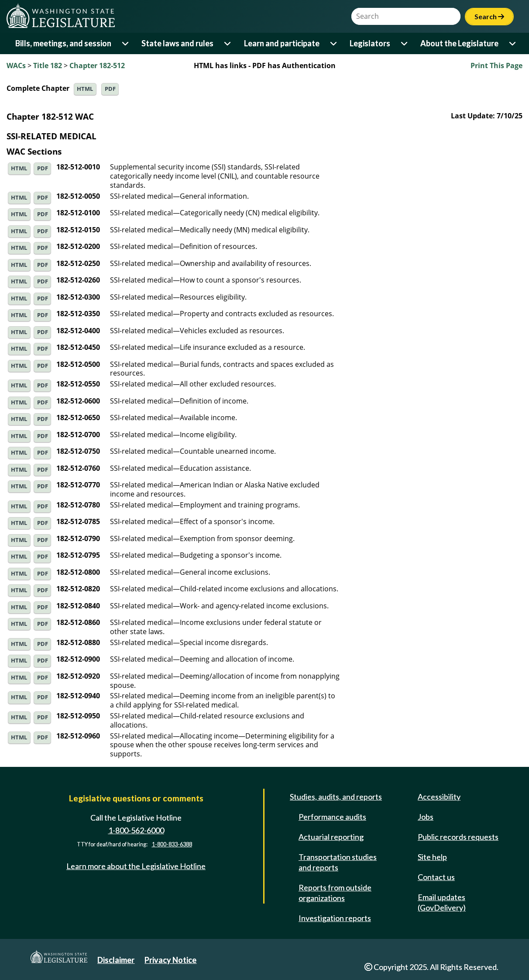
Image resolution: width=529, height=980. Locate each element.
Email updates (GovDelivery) (442, 902)
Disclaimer (116, 960)
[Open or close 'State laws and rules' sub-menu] (228, 43)
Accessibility (439, 797)
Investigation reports (335, 918)
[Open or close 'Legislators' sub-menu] (405, 43)
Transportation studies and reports (338, 862)
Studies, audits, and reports (336, 797)
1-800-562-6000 (136, 830)
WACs (16, 66)
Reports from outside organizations (335, 893)
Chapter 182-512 (97, 66)
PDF (110, 89)
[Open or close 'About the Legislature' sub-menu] (513, 43)
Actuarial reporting (331, 837)
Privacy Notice (170, 960)
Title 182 (48, 66)
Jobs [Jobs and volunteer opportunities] (426, 817)
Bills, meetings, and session (63, 43)
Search (489, 16)
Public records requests (458, 837)
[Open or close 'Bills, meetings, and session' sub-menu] (126, 43)
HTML (85, 89)
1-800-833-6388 (172, 844)
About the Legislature (459, 43)
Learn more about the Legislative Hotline (136, 866)
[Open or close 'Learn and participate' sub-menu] (334, 43)
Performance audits (332, 817)
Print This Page (496, 66)
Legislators (370, 43)
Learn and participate (282, 43)
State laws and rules (177, 43)
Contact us (436, 877)
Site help (432, 857)
